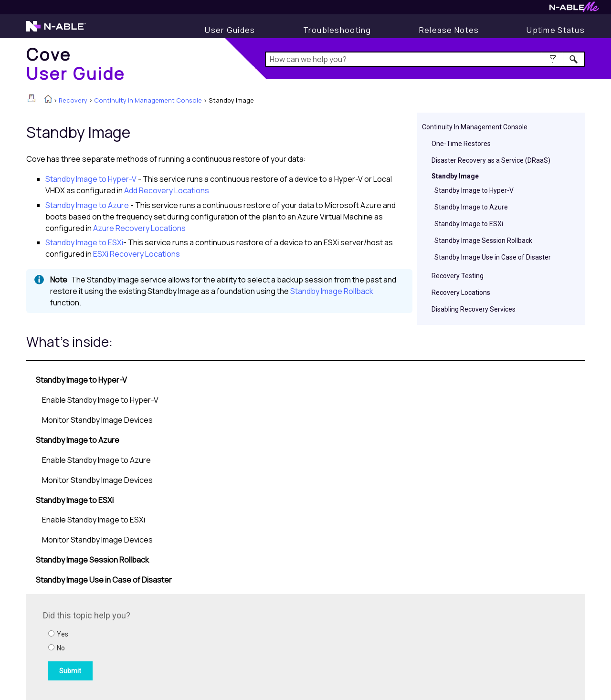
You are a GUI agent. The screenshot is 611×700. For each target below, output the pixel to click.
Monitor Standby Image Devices (97, 420)
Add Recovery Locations (167, 190)
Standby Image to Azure (471, 207)
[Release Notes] (449, 30)
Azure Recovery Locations (139, 228)
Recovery (73, 100)
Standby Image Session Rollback (483, 240)
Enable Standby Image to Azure (96, 460)
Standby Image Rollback (332, 291)
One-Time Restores (461, 144)
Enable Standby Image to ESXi (94, 520)
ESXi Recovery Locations (137, 254)
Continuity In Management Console (148, 100)
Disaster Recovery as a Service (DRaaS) (491, 160)
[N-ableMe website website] (574, 9)
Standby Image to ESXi (469, 224)
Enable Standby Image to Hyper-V (100, 400)
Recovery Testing (458, 276)
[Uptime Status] (556, 30)
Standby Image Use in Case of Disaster (493, 257)
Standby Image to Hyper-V (474, 190)
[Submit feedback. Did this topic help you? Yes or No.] (172, 646)
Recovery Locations (461, 293)
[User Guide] (230, 30)
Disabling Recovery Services (474, 309)
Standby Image (455, 176)
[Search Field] (425, 59)
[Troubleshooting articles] (337, 30)
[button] (553, 59)
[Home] (76, 64)
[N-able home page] (56, 31)
